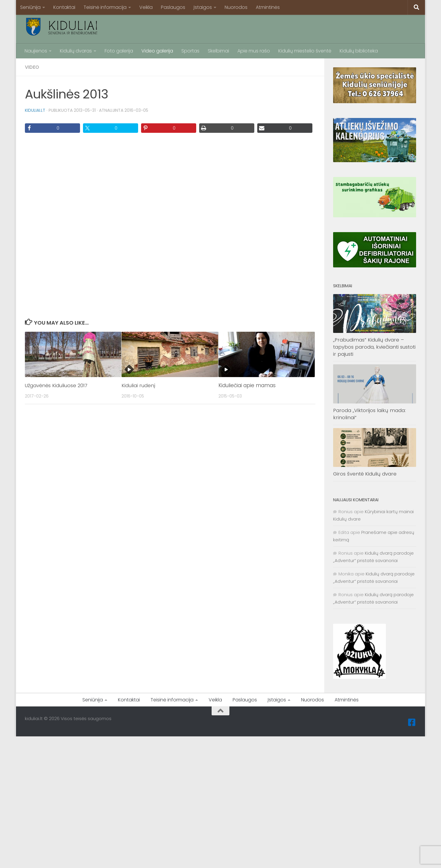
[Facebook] (412, 722)
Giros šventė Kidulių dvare (365, 474)
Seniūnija (30, 7)
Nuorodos (236, 7)
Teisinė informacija (105, 7)
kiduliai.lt (35, 110)
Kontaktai (64, 7)
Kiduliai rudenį (138, 385)
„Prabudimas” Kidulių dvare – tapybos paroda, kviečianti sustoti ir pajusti (374, 347)
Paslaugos (173, 7)
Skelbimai (218, 51)
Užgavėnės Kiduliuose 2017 (57, 385)
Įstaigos (203, 7)
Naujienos (36, 51)
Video (32, 67)
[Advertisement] (308, 28)
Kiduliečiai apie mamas (247, 385)
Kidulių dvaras (76, 51)
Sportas (190, 51)
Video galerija (157, 51)
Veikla (146, 7)
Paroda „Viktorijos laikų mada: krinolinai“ (369, 414)
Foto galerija (119, 51)
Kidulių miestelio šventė (305, 51)
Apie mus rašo (254, 51)
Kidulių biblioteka (359, 51)
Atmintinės (268, 7)
